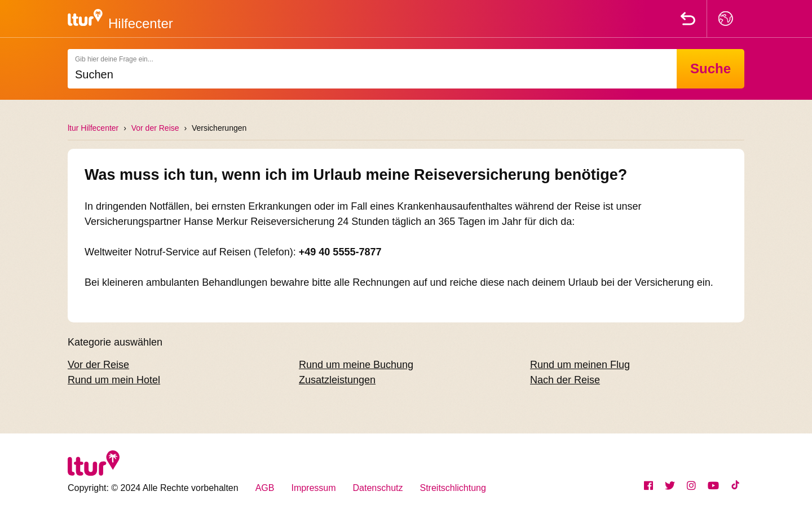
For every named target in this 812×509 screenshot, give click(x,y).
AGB (265, 488)
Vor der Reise (155, 128)
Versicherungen (219, 128)
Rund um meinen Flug (580, 365)
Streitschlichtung (453, 488)
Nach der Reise (565, 380)
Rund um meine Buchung (356, 365)
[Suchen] (372, 69)
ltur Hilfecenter (93, 128)
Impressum (313, 488)
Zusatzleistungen (337, 380)
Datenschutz (378, 488)
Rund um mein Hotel (114, 380)
